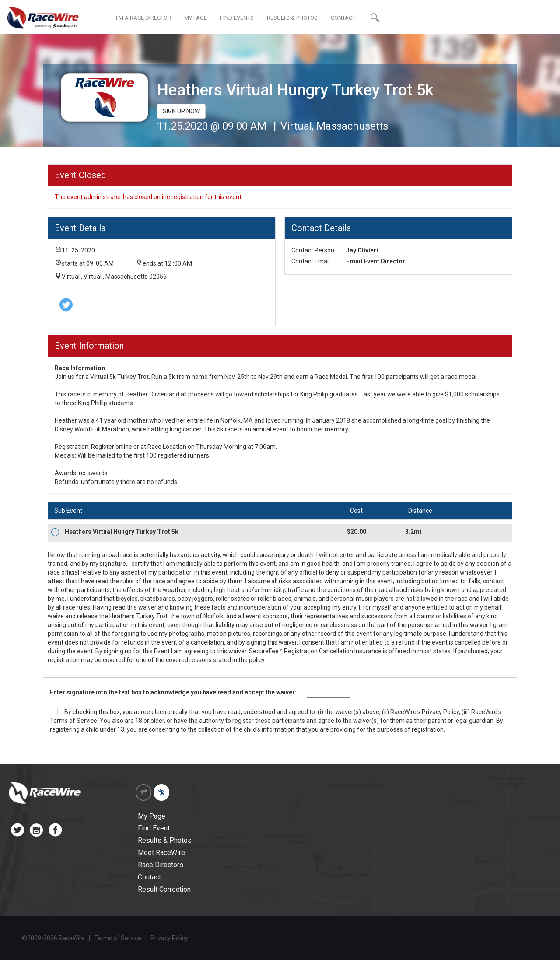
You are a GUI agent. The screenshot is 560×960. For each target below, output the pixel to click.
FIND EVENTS (237, 18)
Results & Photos (165, 840)
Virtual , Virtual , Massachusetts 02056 (114, 277)
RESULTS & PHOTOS (292, 18)
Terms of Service (73, 721)
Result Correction (164, 889)
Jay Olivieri (362, 250)
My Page (152, 816)
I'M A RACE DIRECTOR (143, 18)
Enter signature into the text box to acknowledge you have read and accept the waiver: (173, 692)
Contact (149, 877)
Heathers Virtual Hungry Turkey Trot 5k (122, 532)
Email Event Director (376, 261)
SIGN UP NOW (181, 111)
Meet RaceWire (161, 853)
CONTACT (343, 18)
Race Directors (161, 865)
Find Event (154, 828)
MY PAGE (196, 18)
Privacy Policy (440, 712)
